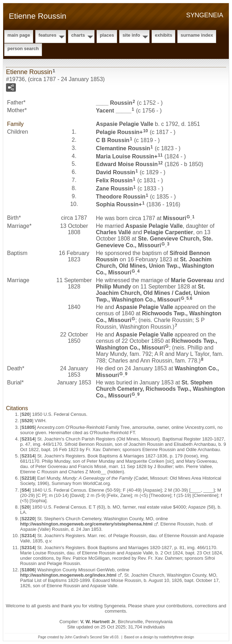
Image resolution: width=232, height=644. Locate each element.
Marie (192, 280)
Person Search (23, 48)
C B (113, 140)
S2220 (28, 519)
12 (160, 163)
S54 (26, 490)
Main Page (19, 35)
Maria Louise (125, 156)
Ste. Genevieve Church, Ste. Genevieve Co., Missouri (154, 242)
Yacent (114, 111)
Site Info (131, 35)
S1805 (28, 427)
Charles (114, 232)
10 (145, 131)
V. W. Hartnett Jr (98, 622)
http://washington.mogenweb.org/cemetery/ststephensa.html (86, 524)
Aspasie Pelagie (125, 124)
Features (47, 35)
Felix (114, 180)
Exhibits (163, 35)
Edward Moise (127, 164)
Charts (78, 35)
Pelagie (118, 132)
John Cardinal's (77, 637)
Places (107, 35)
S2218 (28, 478)
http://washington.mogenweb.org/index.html (68, 575)
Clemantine (123, 148)
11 (160, 155)
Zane (114, 189)
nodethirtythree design (176, 637)
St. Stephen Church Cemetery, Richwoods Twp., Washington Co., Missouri (160, 389)
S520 (27, 421)
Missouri (175, 218)
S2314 (28, 439)
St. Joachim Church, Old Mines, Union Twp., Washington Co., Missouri (155, 266)
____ (114, 102)
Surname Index (197, 35)
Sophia (117, 204)
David (115, 172)
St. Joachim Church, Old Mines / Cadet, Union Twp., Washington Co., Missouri (153, 293)
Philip (114, 287)
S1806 (28, 570)
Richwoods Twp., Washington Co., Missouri (157, 344)
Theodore (121, 196)
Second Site (99, 637)
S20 (26, 414)
